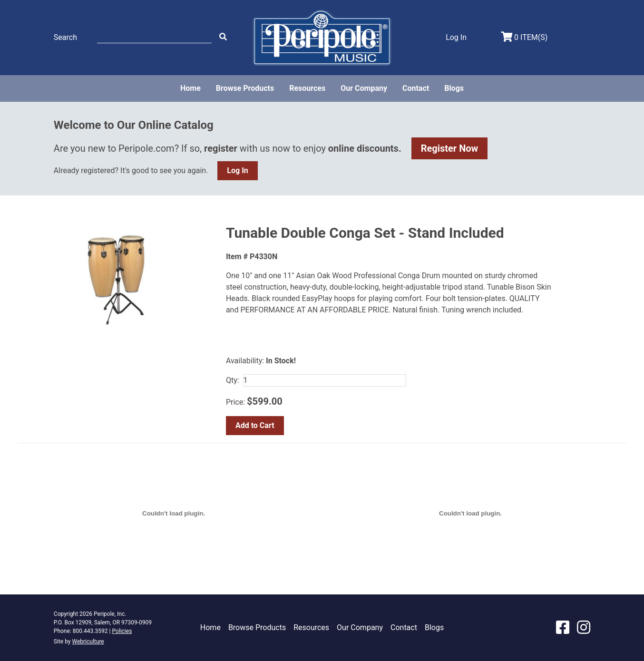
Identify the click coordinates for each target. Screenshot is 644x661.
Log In (237, 170)
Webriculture (88, 642)
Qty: (233, 380)
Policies (122, 631)
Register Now (450, 148)
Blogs (454, 88)
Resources (307, 88)
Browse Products (245, 88)
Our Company (364, 88)
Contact (416, 88)
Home (190, 88)
